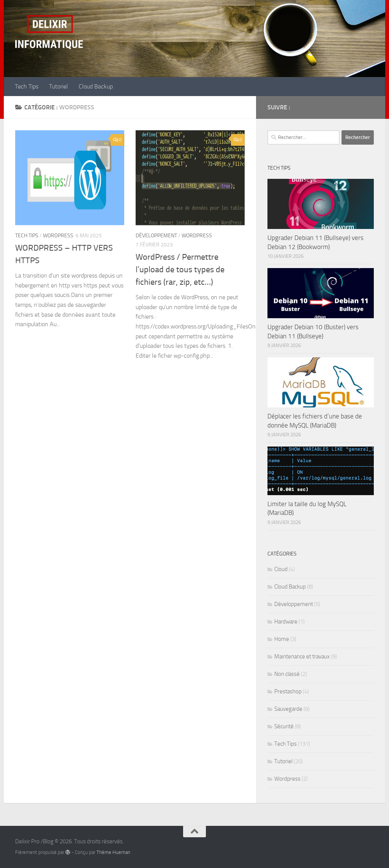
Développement (156, 236)
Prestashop (288, 691)
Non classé (287, 674)
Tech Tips (27, 86)
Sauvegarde (288, 709)
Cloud (281, 569)
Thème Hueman (113, 852)
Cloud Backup (96, 86)
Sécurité (284, 726)
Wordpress (58, 236)
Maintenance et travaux (302, 657)
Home (282, 639)
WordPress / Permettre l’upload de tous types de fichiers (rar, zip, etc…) (180, 270)
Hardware (286, 622)
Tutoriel (59, 86)
